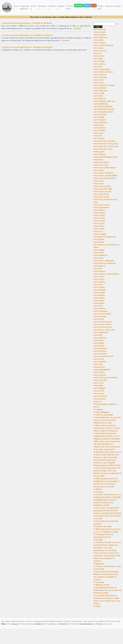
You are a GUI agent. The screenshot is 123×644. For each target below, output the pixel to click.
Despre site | (101, 7)
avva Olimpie (100, 290)
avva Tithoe (100, 372)
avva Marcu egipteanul (105, 261)
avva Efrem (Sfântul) (104, 106)
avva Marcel (100, 266)
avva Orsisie (100, 292)
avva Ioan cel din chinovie (106, 168)
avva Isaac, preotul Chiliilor (106, 176)
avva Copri (99, 223)
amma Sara (100, 367)
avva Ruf (98, 335)
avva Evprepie (101, 114)
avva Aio (98, 67)
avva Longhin (101, 234)
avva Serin (99, 359)
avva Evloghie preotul (104, 112)
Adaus (98, 606)
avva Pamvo (100, 298)
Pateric (63, 624)
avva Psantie (100, 399)
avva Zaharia (100, 128)
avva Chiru (99, 226)
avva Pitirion (100, 308)
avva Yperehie (101, 380)
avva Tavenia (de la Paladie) (106, 378)
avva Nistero (100, 271)
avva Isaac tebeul (102, 205)
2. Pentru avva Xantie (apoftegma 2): (17, 35)
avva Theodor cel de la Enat (107, 144)
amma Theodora (102, 162)
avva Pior (99, 306)
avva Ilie (98, 136)
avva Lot (99, 231)
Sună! (94, 5)
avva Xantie (100, 287)
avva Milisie (100, 250)
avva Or (98, 401)
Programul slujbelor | (25, 7)
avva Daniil (99, 93)
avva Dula (99, 96)
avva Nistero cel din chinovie (107, 274)
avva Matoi (100, 242)
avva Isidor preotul (103, 191)
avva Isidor (100, 170)
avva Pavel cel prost (103, 327)
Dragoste (99, 492)
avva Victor (100, 83)
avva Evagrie (100, 120)
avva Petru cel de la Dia (105, 330)
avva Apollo (100, 61)
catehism (38, 624)
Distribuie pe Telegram (42, 23)
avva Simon (100, 346)
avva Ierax (99, 184)
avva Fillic (99, 386)
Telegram (87, 5)
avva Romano (101, 338)
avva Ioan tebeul (102, 197)
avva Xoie (99, 285)
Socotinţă (99, 582)
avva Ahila (99, 40)
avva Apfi (99, 59)
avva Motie (100, 253)
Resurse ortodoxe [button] (113, 6)
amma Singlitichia (102, 370)
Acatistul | (52, 7)
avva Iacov (99, 181)
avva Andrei (100, 64)
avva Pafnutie (101, 316)
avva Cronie (100, 218)
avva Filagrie (100, 388)
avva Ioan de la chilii (103, 189)
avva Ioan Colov (102, 165)
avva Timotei (100, 375)
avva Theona (100, 154)
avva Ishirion (100, 213)
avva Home (100, 393)
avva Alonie (100, 56)
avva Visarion (101, 75)
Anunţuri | (61, 7)
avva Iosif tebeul (102, 207)
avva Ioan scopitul (103, 186)
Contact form (70, 7)
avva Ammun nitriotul (104, 45)
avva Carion (100, 221)
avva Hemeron (101, 396)
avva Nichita (100, 282)
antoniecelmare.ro (87, 624)
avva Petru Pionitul (103, 314)
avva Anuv (99, 48)
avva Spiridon (101, 362)
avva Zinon (100, 125)
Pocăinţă (99, 540)
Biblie (4, 624)
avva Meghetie (101, 255)
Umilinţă (99, 409)
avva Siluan (100, 343)
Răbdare (99, 489)
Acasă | (16, 7)
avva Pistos (100, 303)
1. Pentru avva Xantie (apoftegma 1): (16, 23)
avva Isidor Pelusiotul (104, 173)
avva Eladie (100, 117)
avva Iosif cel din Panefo (105, 178)
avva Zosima (100, 130)
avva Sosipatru (101, 348)
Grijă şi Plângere (102, 412)
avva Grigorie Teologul (105, 85)
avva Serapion (101, 354)
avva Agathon (101, 35)
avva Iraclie (100, 138)
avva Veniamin (101, 77)
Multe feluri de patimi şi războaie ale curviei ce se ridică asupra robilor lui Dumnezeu (107, 428)
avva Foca (99, 383)
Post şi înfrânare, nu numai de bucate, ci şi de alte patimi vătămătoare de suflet (107, 420)
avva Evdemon (101, 122)
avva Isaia (99, 133)
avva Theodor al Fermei (105, 141)
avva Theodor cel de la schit (107, 146)
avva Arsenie (100, 32)
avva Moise (100, 239)
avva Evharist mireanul (105, 109)
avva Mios (99, 258)
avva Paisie (100, 300)
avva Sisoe (99, 340)
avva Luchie (100, 229)
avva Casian (100, 215)
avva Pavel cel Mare (103, 324)
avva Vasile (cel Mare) (104, 72)
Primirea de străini (103, 526)
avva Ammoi (100, 43)
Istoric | (34, 7)
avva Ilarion (100, 210)
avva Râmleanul (101, 332)
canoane (14, 624)
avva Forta (100, 391)
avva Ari (98, 53)
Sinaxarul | (42, 7)
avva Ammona (101, 37)
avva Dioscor (100, 98)
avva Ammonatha (102, 69)
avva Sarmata (101, 351)
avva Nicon (100, 277)
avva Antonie (100, 29)
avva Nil (98, 269)
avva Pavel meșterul (103, 322)
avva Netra (100, 279)
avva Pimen (100, 295)
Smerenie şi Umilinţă (104, 415)
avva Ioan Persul (102, 194)
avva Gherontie (101, 90)
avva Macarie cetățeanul (105, 263)
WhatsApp (79, 5)
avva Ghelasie (101, 88)
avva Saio (99, 364)
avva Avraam (100, 51)
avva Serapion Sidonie (104, 356)
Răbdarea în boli (102, 585)
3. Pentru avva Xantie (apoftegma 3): (17, 47)
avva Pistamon (101, 311)
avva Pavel (99, 319)
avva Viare (99, 80)
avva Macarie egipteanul (105, 237)
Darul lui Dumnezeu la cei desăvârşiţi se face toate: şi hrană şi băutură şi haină (108, 590)
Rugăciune (100, 564)
